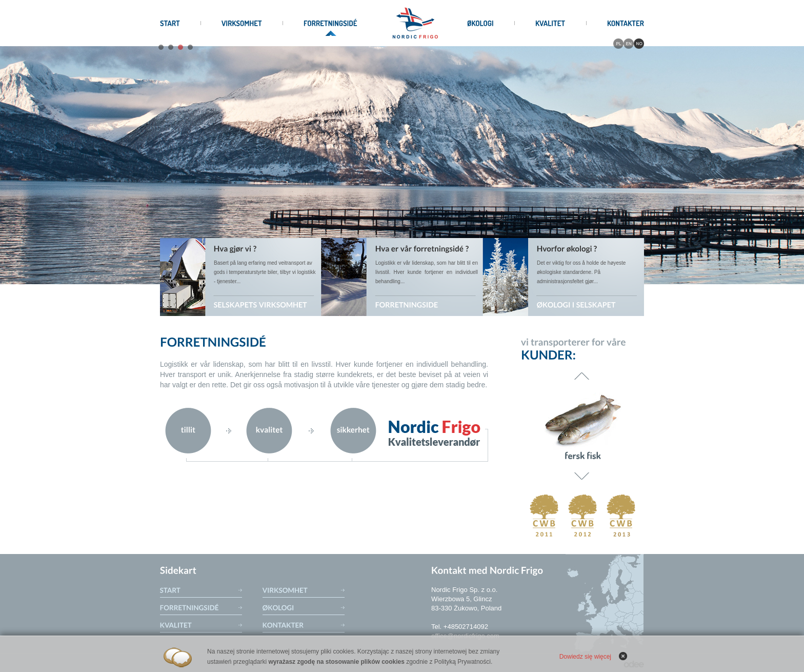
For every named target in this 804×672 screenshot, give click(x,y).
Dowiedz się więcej (585, 657)
